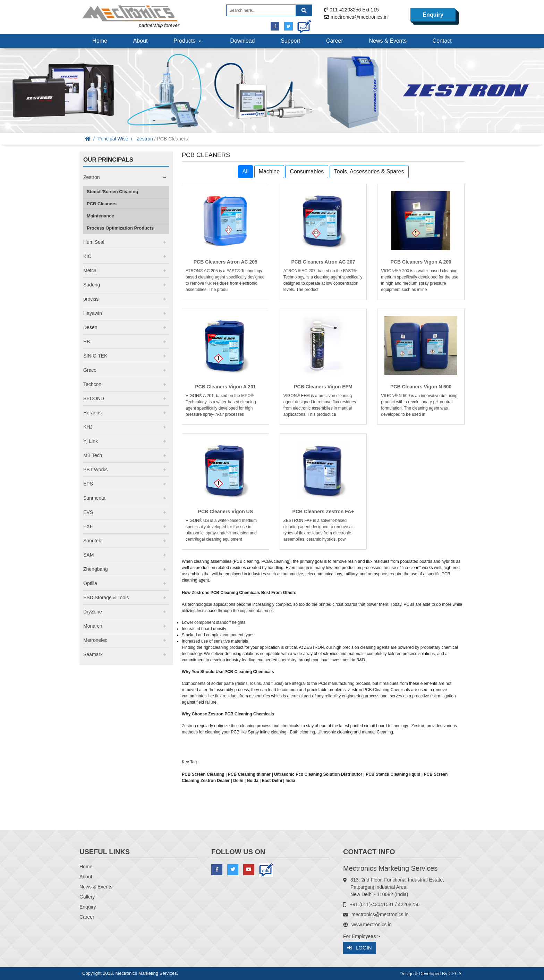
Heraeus (92, 413)
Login (360, 948)
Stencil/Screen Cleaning (112, 192)
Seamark (93, 654)
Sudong (92, 285)
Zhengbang (96, 569)
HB (87, 342)
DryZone (93, 612)
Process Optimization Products (120, 228)
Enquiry (433, 15)
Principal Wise (113, 139)
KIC (87, 256)
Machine (269, 171)
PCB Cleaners (102, 204)
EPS (88, 484)
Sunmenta (94, 498)
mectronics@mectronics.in (359, 17)
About (141, 41)
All (246, 171)
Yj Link (91, 441)
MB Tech (93, 455)
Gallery (87, 897)
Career (335, 41)
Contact (442, 41)
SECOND (94, 398)
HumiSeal (94, 242)
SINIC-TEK (95, 356)
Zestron (144, 139)
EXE (88, 526)
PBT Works (95, 470)
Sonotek (92, 541)
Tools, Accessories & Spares (369, 171)
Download (242, 41)
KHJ (88, 427)
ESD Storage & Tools (106, 598)
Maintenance (100, 216)
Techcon (92, 384)
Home (100, 41)
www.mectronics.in (372, 925)
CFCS (455, 974)
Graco (90, 370)
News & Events (388, 41)
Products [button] (188, 41)
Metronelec (95, 640)
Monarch (93, 626)
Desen (90, 327)
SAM (88, 555)
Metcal (90, 270)
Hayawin (93, 313)
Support (290, 41)
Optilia (90, 583)
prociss (91, 299)
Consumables (307, 171)
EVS (88, 512)
